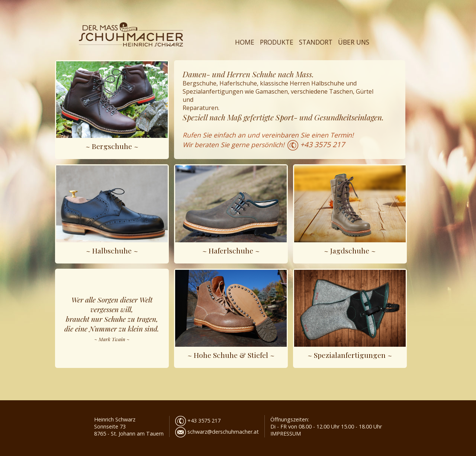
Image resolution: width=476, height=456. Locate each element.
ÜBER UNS (354, 42)
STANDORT (316, 42)
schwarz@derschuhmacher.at (217, 432)
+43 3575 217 (322, 144)
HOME (245, 42)
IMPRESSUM (286, 434)
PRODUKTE (277, 42)
